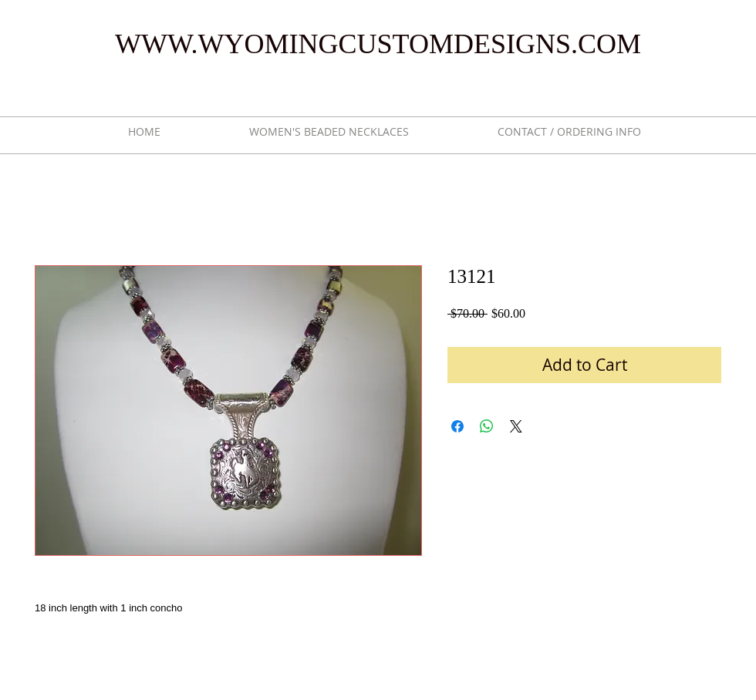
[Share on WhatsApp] (487, 426)
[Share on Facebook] (457, 426)
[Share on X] (516, 426)
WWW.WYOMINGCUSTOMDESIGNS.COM (378, 44)
